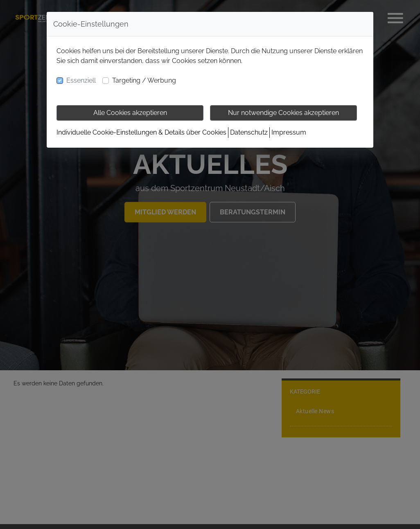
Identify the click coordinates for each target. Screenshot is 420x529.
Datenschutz (249, 132)
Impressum (289, 132)
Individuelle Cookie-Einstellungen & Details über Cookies (141, 132)
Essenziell (81, 80)
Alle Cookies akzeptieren (130, 113)
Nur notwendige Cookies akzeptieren (283, 113)
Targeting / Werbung (144, 80)
